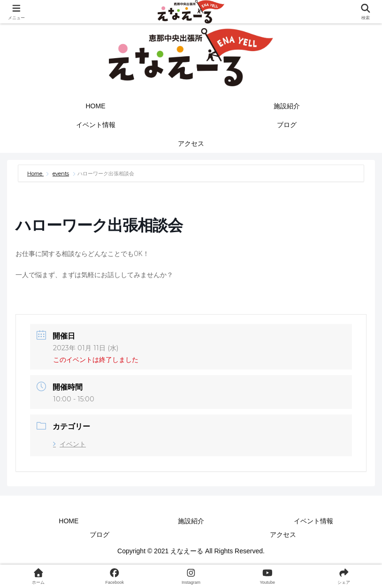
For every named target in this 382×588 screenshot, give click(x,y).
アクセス (283, 535)
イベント (69, 444)
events (61, 173)
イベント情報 (313, 521)
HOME (69, 521)
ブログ (99, 535)
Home (35, 173)
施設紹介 (191, 521)
